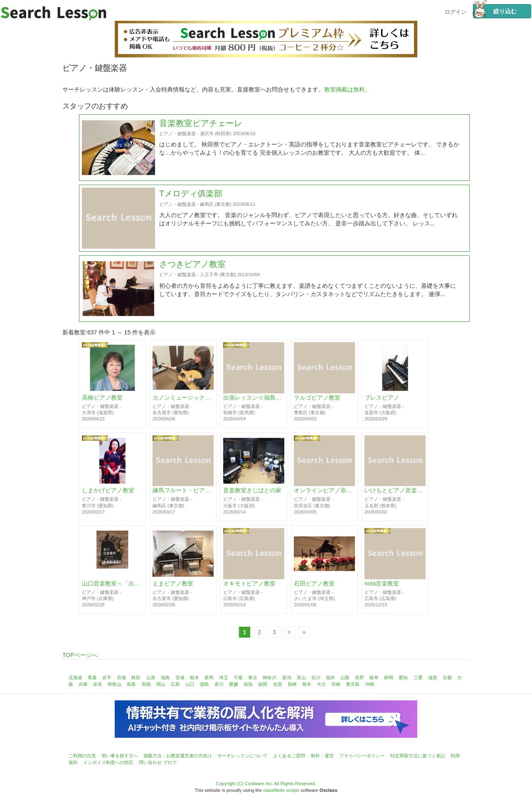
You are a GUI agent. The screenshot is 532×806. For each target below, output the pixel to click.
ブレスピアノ (382, 401)
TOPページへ (80, 655)
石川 (316, 677)
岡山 (161, 684)
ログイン (456, 11)
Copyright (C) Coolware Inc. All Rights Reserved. (266, 784)
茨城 (180, 677)
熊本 (307, 684)
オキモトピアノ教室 (249, 587)
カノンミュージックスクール (183, 401)
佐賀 (278, 684)
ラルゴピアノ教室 (317, 401)
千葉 (238, 677)
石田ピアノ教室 (314, 587)
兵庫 (83, 684)
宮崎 (336, 684)
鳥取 (131, 684)
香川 (219, 684)
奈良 (98, 684)
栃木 (195, 677)
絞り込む (495, 11)
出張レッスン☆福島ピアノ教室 (254, 401)
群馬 (209, 677)
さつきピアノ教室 (192, 284)
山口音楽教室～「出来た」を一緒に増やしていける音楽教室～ (112, 587)
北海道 (75, 677)
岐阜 (374, 677)
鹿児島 (353, 684)
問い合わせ (150, 762)
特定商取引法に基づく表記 (418, 756)
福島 (165, 677)
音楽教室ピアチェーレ (201, 143)
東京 (253, 677)
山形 (151, 677)
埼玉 (224, 677)
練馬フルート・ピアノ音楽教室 (183, 494)
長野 (360, 677)
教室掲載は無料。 (347, 89)
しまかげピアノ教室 (108, 494)
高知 (248, 684)
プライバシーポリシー (362, 756)
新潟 (287, 677)
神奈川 (270, 677)
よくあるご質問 (289, 756)
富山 (301, 677)
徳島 (204, 684)
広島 (175, 684)
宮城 (121, 677)
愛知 (403, 677)
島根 (146, 684)
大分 (321, 684)
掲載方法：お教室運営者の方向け (178, 756)
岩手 (107, 677)
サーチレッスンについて (243, 756)
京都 (447, 677)
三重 (418, 677)
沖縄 (369, 684)
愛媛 (234, 684)
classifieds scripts (281, 790)
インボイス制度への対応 (108, 762)
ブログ (170, 762)
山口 (190, 684)
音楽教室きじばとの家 (252, 494)
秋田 (136, 677)
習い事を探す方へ (120, 756)
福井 (330, 677)
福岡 (263, 684)
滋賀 (433, 677)
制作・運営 (322, 756)
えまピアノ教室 (173, 587)
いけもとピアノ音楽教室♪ (395, 494)
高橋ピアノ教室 (102, 401)
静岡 (389, 677)
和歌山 (115, 684)
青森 (92, 677)
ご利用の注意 (82, 756)
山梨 (345, 677)
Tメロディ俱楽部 (191, 214)
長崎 (292, 684)
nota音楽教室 (382, 587)
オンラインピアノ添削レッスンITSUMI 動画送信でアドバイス (324, 494)
